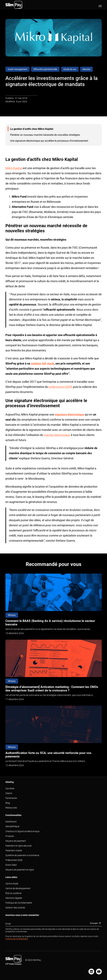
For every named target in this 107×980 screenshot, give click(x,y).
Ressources (11, 808)
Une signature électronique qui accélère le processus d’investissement (49, 141)
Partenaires (11, 798)
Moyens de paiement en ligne (20, 870)
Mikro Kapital (14, 168)
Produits (10, 836)
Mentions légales (14, 898)
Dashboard (11, 822)
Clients (9, 793)
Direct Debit (11, 865)
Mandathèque (12, 826)
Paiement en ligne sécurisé (18, 846)
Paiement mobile (14, 851)
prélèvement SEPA (61, 387)
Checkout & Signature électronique (22, 831)
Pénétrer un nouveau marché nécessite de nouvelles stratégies (45, 135)
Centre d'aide (12, 884)
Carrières (10, 788)
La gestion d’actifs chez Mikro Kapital (32, 129)
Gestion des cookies (15, 908)
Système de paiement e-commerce (22, 855)
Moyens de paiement (16, 841)
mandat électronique (57, 435)
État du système (13, 893)
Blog (8, 803)
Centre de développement (18, 888)
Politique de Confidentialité (19, 903)
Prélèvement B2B (14, 860)
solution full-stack (42, 363)
